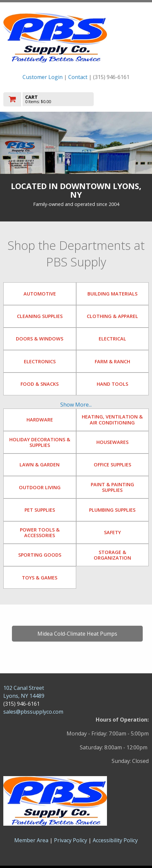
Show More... (76, 405)
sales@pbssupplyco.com (33, 712)
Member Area (31, 840)
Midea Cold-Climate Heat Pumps (77, 634)
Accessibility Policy (115, 840)
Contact (78, 77)
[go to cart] (54, 99)
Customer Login (43, 77)
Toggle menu (127, 99)
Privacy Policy (71, 840)
